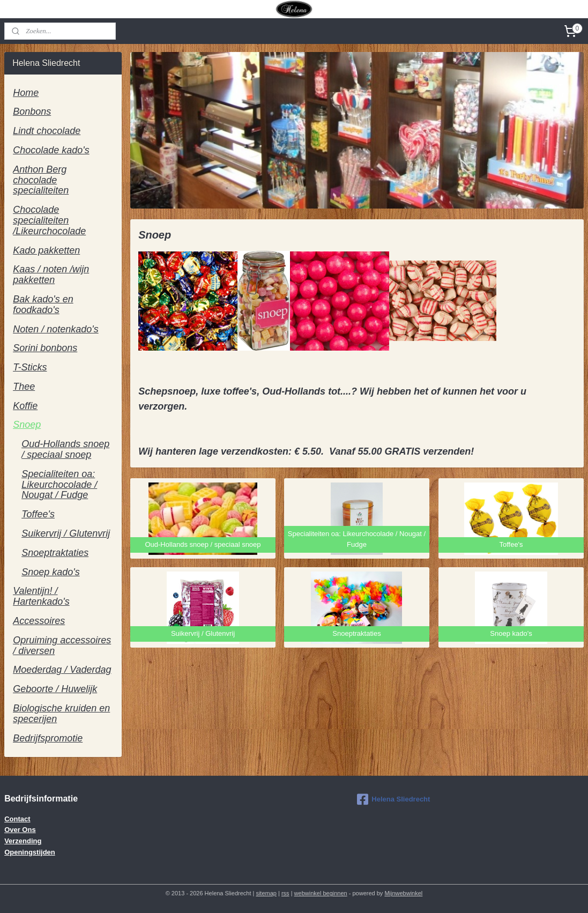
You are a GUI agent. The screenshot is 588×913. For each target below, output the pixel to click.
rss (285, 893)
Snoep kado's (51, 572)
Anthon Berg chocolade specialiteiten (41, 180)
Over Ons (20, 830)
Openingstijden (30, 852)
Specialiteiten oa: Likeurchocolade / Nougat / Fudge (59, 485)
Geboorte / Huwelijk (55, 689)
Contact (17, 819)
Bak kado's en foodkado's (43, 305)
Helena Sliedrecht (393, 799)
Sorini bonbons (45, 348)
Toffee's (38, 514)
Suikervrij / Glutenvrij (66, 533)
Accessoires (39, 621)
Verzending (23, 841)
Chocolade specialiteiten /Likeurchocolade (49, 220)
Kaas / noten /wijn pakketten (51, 274)
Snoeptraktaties (55, 553)
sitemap (266, 893)
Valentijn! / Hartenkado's (41, 596)
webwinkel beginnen (321, 893)
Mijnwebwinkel (403, 893)
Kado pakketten (46, 250)
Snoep (27, 425)
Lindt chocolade (47, 131)
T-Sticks (30, 367)
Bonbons (32, 112)
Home (26, 93)
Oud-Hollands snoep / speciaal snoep (65, 449)
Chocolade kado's (51, 150)
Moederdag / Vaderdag (62, 670)
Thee (24, 387)
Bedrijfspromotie (48, 738)
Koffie (25, 406)
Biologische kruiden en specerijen (61, 714)
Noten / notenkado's (56, 329)
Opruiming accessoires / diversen (62, 645)
